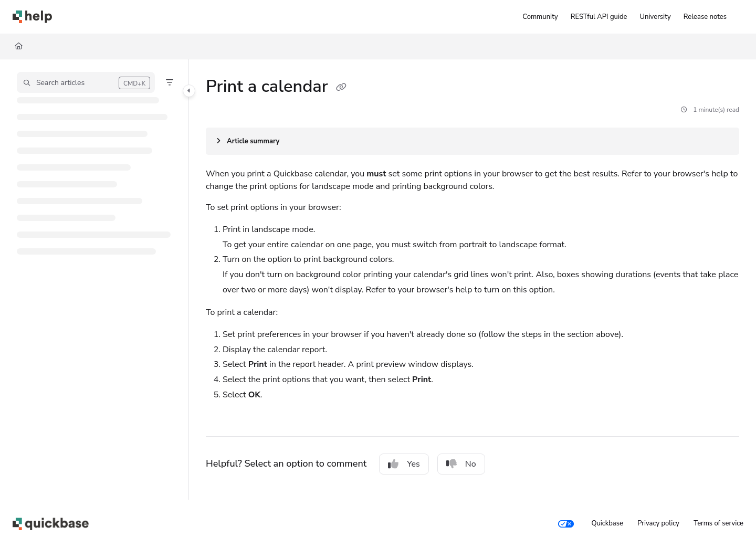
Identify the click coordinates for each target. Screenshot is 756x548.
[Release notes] (705, 17)
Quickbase (607, 523)
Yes (404, 464)
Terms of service (718, 523)
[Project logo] (32, 17)
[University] (655, 17)
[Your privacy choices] (566, 524)
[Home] (19, 46)
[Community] (540, 17)
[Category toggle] (189, 91)
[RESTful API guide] (599, 17)
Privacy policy (658, 523)
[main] (472, 280)
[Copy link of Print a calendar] (341, 88)
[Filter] (170, 82)
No (461, 464)
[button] (86, 82)
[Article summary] (472, 141)
